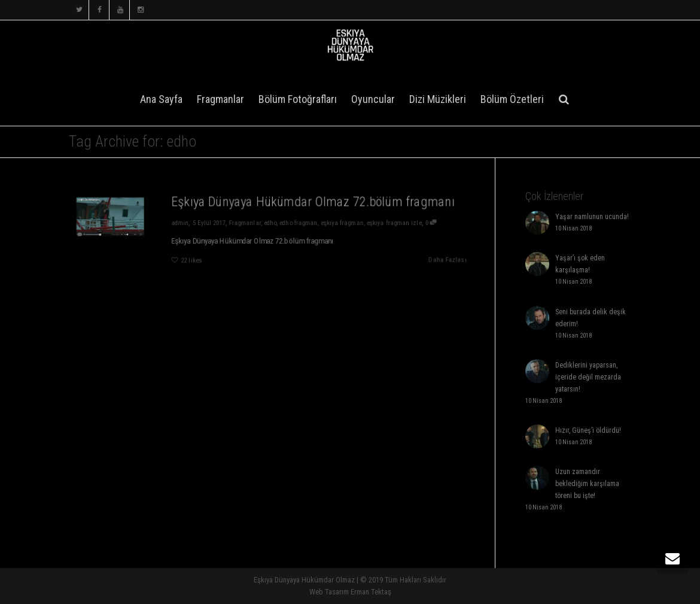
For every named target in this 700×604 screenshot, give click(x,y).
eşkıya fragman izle (397, 222)
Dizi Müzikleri (438, 99)
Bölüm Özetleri (512, 99)
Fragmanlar (220, 99)
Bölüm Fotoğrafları (298, 99)
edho (270, 222)
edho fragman (299, 222)
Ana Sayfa (161, 99)
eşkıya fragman (344, 222)
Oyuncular (373, 99)
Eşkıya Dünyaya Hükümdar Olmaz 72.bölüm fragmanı (314, 201)
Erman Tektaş (371, 592)
